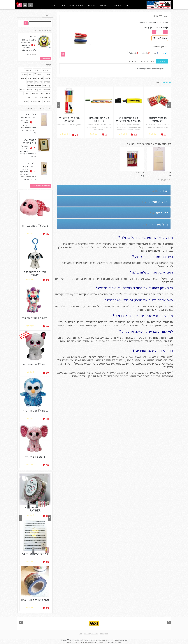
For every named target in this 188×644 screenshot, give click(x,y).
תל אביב (84, 643)
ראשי (127, 5)
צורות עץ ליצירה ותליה (29, 116)
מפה (81, 634)
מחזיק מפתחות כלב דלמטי (35, 274)
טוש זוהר (47, 101)
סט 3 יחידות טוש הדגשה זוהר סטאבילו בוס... (128, 121)
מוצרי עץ (47, 74)
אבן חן (92, 376)
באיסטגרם (77, 643)
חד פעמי (28, 70)
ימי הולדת (91, 5)
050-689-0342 (104, 640)
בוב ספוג (35, 94)
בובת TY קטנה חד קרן (35, 318)
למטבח (62, 5)
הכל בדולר (114, 640)
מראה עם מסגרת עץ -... (28, 165)
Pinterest (133, 53)
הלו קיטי (38, 90)
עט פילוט (47, 86)
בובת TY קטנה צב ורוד (35, 226)
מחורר (36, 97)
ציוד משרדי (117, 5)
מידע (53, 5)
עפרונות (30, 90)
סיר (42, 94)
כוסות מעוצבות (36, 101)
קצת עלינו (95, 634)
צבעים (40, 78)
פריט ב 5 (37, 70)
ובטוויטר (70, 643)
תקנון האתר (104, 634)
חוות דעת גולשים (147, 61)
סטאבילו (39, 82)
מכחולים (47, 82)
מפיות (22, 90)
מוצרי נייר (32, 78)
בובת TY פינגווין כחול (35, 411)
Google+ (146, 53)
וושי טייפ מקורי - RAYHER (35, 509)
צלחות (48, 94)
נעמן (157, 364)
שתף (156, 53)
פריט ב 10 (46, 70)
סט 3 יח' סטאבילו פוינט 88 (99, 119)
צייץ (164, 53)
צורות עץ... (167, 172)
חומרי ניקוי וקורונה (76, 5)
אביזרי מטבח (45, 97)
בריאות (48, 78)
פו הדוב (27, 94)
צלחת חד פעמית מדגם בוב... (29, 40)
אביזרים (132, 61)
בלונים (23, 78)
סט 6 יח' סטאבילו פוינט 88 (69, 120)
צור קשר (87, 634)
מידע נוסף (162, 61)
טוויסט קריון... (139, 172)
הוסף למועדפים (159, 47)
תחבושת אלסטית (35, 86)
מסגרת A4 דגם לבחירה (29, 142)
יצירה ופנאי (104, 5)
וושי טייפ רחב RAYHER (35, 600)
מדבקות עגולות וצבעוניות (158, 119)
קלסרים (30, 82)
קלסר (26, 101)
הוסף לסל (160, 38)
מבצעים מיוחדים (43, 31)
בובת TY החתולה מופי (35, 364)
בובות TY (38, 74)
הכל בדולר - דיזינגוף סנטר (96, 643)
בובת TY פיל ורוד (35, 457)
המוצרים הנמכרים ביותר (39, 108)
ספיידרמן (47, 90)
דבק (30, 74)
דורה (29, 97)
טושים (24, 74)
